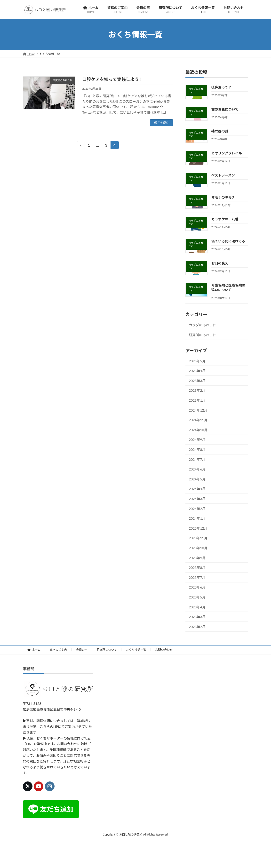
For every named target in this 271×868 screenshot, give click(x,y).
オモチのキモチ (223, 197)
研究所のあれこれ (202, 335)
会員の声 (82, 650)
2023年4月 (197, 607)
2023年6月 (197, 587)
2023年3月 (197, 617)
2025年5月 (197, 361)
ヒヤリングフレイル (227, 153)
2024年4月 (197, 489)
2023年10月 (198, 548)
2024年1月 (197, 518)
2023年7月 (197, 577)
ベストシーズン (223, 175)
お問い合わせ (164, 650)
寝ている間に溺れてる (228, 241)
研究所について (107, 650)
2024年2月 (197, 509)
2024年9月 (197, 440)
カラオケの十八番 (225, 219)
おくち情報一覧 (136, 650)
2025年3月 (197, 381)
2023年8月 (197, 568)
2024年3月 (197, 499)
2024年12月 (198, 410)
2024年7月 (197, 459)
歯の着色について (225, 109)
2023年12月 (198, 528)
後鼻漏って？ (221, 87)
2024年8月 (197, 450)
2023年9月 (197, 558)
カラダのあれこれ (202, 325)
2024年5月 (197, 479)
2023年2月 (197, 627)
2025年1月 (197, 400)
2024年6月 (197, 469)
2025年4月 (197, 371)
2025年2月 (197, 391)
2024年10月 (198, 430)
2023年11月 (198, 538)
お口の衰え (220, 263)
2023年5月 (197, 597)
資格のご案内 (58, 650)
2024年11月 (198, 420)
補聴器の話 (220, 131)
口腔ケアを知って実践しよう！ (113, 79)
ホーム (34, 650)
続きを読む (161, 123)
